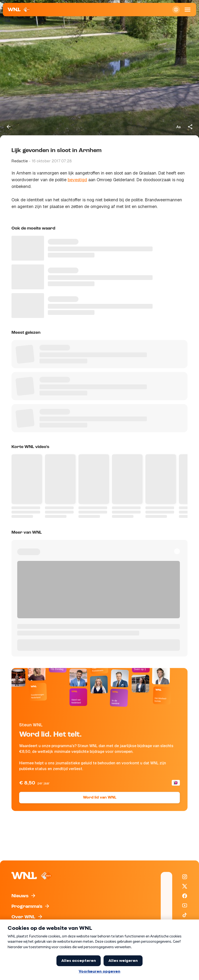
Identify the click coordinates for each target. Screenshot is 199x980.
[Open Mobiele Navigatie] (188, 10)
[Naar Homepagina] (19, 10)
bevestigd (77, 180)
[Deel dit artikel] (190, 127)
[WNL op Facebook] (185, 896)
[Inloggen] (176, 10)
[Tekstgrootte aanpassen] (178, 127)
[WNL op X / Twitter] (185, 886)
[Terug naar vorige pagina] (9, 127)
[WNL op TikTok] (185, 915)
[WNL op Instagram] (185, 877)
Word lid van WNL (100, 798)
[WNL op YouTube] (185, 905)
